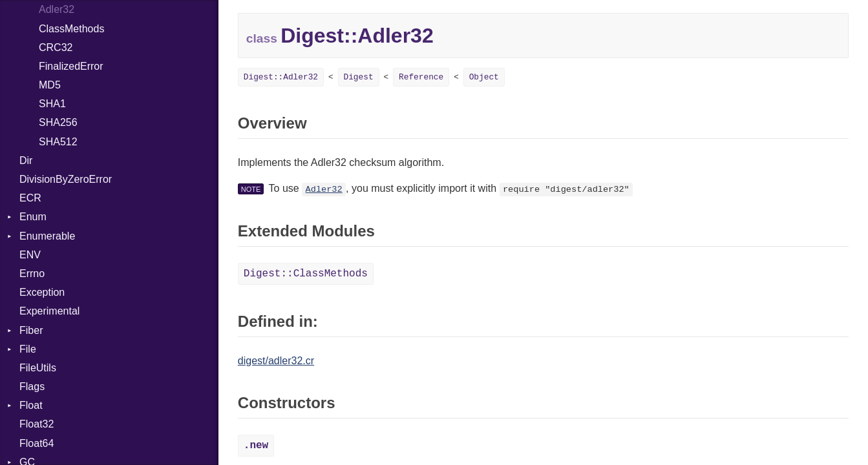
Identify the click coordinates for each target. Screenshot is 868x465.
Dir (26, 160)
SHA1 (52, 104)
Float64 (37, 443)
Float (31, 405)
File (28, 349)
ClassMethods (71, 29)
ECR (30, 198)
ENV (30, 255)
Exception (42, 292)
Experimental (49, 311)
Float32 (37, 424)
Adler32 (57, 9)
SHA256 (58, 122)
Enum (33, 217)
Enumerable (47, 236)
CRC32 (56, 47)
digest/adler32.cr (276, 361)
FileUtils (38, 368)
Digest (359, 77)
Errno (32, 274)
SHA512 (58, 142)
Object (484, 77)
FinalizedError (71, 66)
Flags (32, 387)
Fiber (31, 330)
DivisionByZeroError (66, 179)
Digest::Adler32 (281, 77)
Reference (421, 77)
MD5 (50, 85)
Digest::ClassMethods (306, 274)
